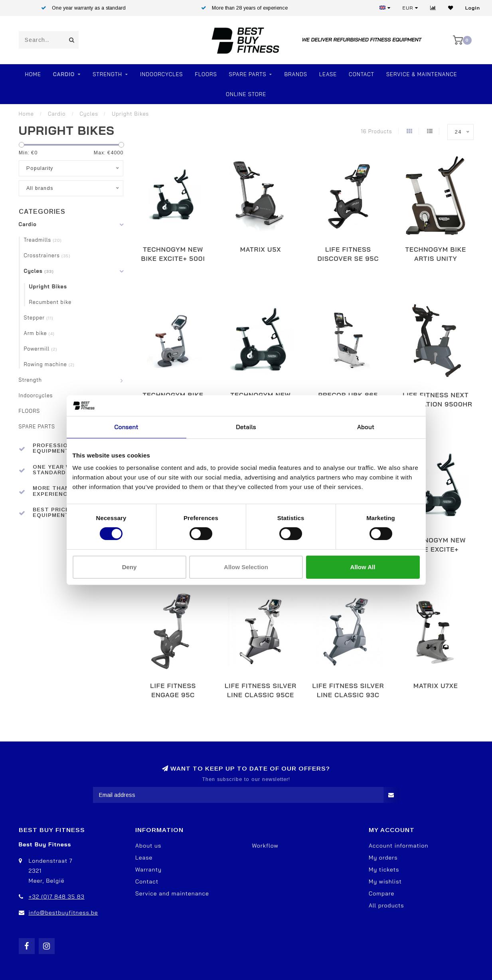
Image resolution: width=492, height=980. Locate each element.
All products (386, 905)
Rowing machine (49, 364)
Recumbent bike (50, 302)
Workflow (265, 846)
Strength (107, 74)
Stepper (39, 317)
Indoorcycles (161, 74)
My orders (383, 858)
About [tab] (366, 427)
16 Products (376, 131)
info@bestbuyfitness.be (63, 913)
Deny (129, 567)
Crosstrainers (47, 255)
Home (33, 74)
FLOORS (206, 74)
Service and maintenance (172, 893)
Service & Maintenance (422, 74)
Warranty (148, 870)
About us (148, 846)
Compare (381, 893)
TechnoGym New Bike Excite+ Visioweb (436, 549)
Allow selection (246, 567)
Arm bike (39, 333)
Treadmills (43, 240)
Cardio (64, 74)
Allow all (363, 567)
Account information (398, 846)
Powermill (41, 349)
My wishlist (385, 881)
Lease (328, 74)
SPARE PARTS (248, 74)
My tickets (384, 870)
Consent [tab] (126, 427)
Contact (362, 74)
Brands (295, 74)
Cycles (39, 271)
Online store (246, 94)
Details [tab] (246, 427)
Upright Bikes (48, 286)
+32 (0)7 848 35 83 (57, 897)
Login (473, 8)
